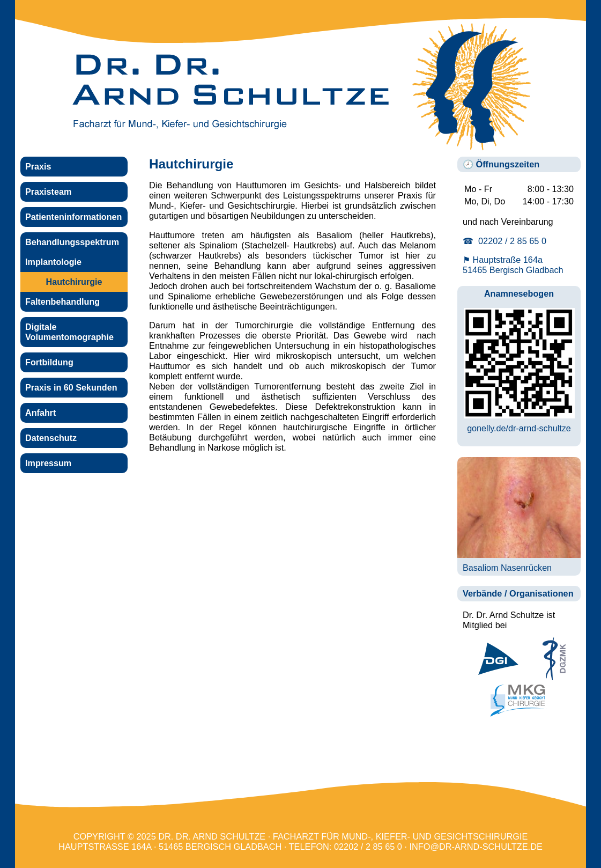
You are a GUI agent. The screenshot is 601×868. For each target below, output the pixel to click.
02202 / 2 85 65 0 (368, 847)
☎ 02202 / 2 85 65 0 (504, 241)
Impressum (48, 463)
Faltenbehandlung (62, 301)
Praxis (38, 166)
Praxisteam (48, 192)
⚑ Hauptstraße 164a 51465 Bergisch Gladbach (513, 265)
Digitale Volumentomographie (69, 332)
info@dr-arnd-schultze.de (476, 847)
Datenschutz (51, 438)
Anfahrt (40, 413)
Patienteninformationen (73, 217)
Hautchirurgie (74, 282)
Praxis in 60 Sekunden (71, 387)
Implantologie (53, 262)
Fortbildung (49, 362)
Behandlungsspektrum (72, 242)
